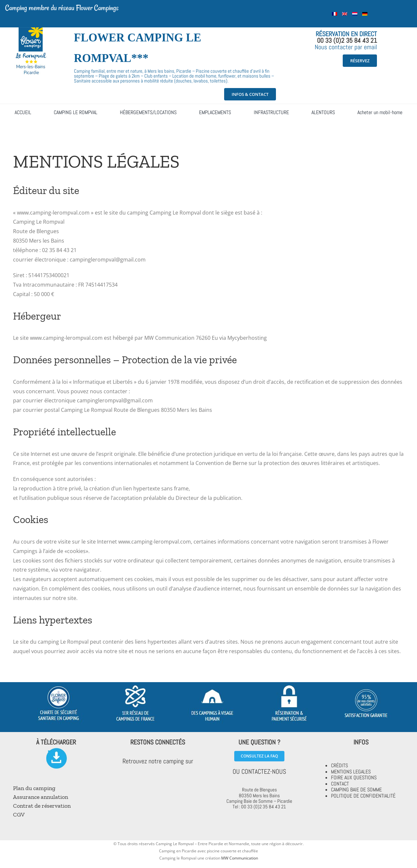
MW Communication (240, 858)
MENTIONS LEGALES (351, 772)
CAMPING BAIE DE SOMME (356, 790)
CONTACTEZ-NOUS (264, 771)
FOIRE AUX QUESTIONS (354, 778)
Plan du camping (34, 788)
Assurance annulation (41, 797)
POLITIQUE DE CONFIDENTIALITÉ (363, 796)
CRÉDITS (339, 765)
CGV (19, 815)
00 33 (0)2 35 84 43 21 (347, 40)
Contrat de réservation (42, 806)
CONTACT (340, 784)
